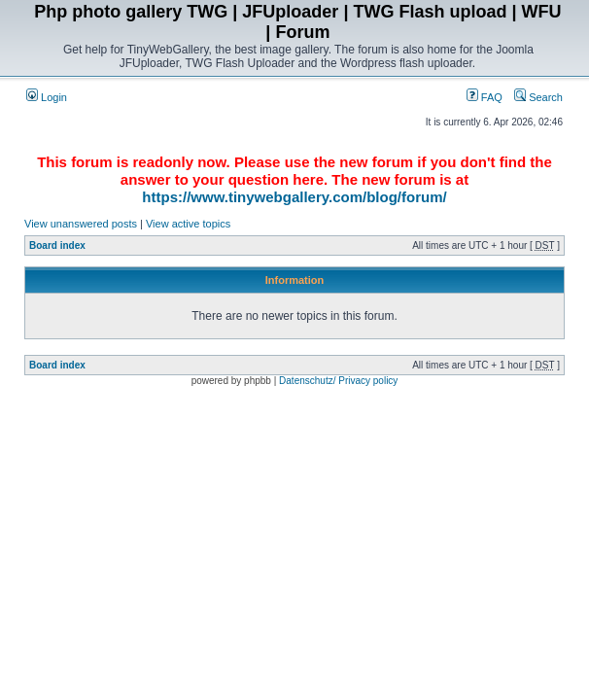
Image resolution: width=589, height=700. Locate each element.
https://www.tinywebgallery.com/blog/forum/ (294, 197)
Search (538, 97)
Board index (57, 245)
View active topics (188, 224)
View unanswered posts (81, 224)
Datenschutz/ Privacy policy (338, 381)
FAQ (485, 97)
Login (47, 97)
